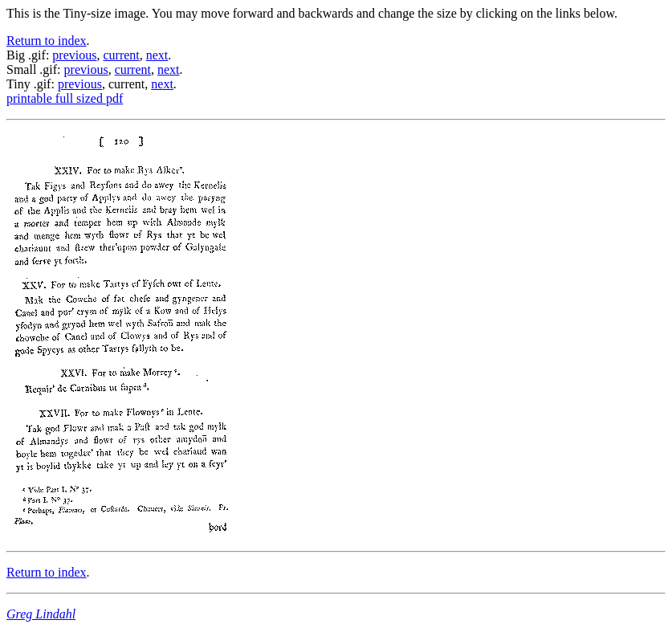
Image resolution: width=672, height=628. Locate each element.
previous (74, 55)
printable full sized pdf (65, 98)
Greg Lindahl (41, 614)
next (157, 55)
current (121, 55)
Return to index (47, 41)
